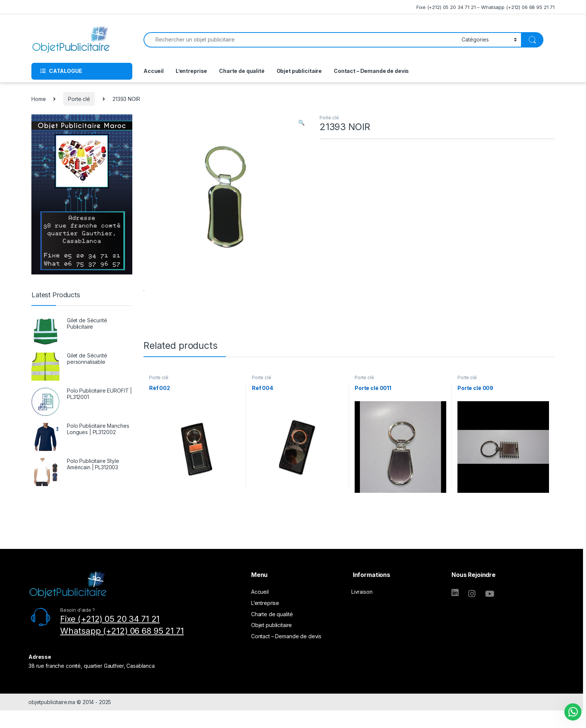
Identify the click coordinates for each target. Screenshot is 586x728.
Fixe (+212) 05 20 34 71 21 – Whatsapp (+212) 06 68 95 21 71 (485, 7)
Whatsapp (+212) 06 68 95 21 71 (122, 652)
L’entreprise (191, 71)
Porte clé (79, 99)
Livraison (362, 613)
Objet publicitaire (299, 71)
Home (38, 99)
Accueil (154, 71)
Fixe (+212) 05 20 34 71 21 (110, 640)
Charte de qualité (242, 71)
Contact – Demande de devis (371, 71)
